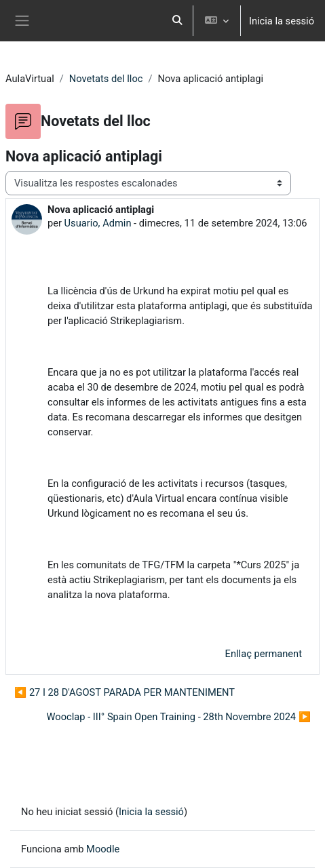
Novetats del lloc (106, 79)
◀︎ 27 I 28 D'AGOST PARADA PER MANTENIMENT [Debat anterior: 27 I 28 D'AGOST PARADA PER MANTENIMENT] (125, 692)
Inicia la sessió (282, 21)
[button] (177, 21)
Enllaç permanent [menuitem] (264, 654)
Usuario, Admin (98, 223)
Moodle (103, 849)
